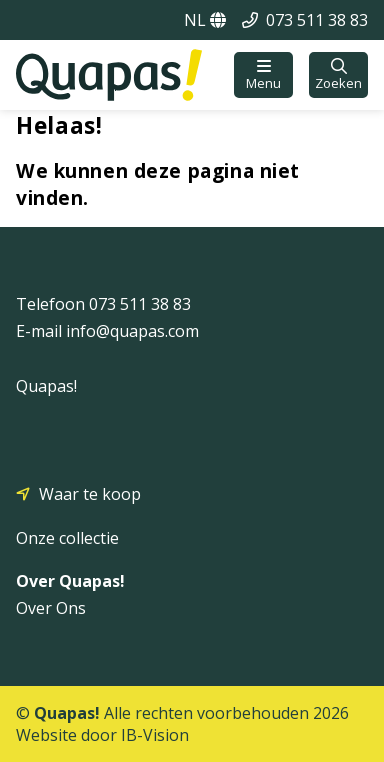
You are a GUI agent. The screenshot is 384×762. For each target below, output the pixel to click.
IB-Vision (155, 735)
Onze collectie (67, 538)
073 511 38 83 (317, 20)
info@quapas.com (132, 331)
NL (205, 20)
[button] (263, 75)
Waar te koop (90, 494)
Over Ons (51, 608)
